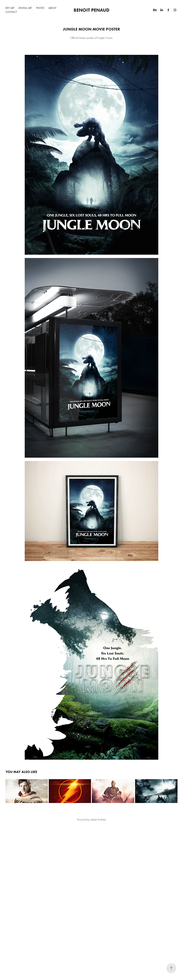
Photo (40, 8)
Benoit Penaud (91, 10)
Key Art (10, 8)
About (52, 8)
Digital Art (25, 8)
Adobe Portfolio (98, 820)
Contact (11, 12)
